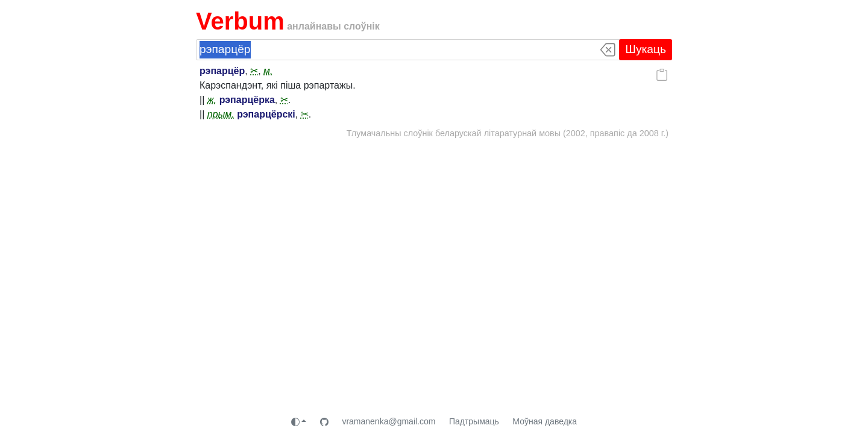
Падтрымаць (474, 421)
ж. (212, 100)
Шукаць (646, 49)
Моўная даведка (545, 421)
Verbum (240, 21)
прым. (221, 114)
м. (268, 71)
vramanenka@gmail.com (388, 421)
